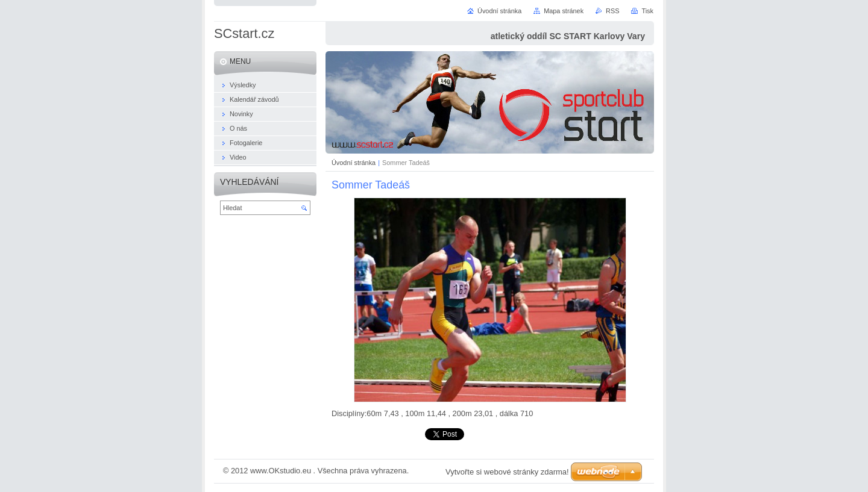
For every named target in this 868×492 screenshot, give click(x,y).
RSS (612, 11)
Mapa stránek (564, 11)
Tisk (647, 11)
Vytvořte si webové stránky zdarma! (507, 472)
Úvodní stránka (354, 163)
